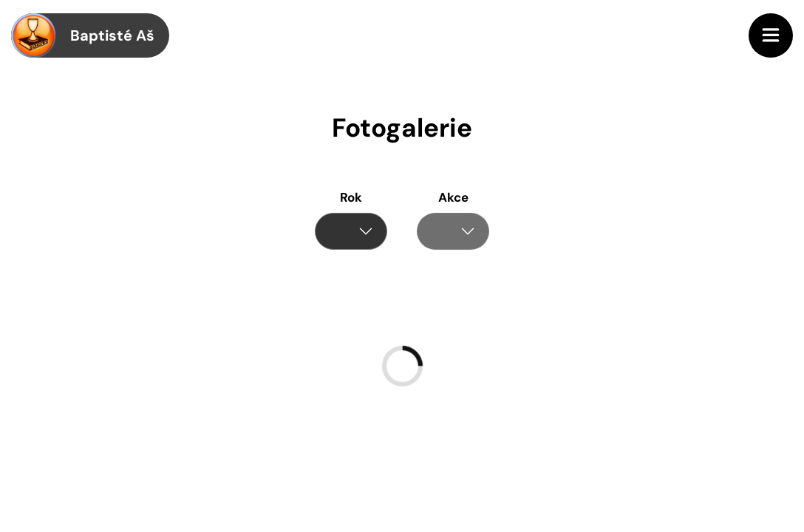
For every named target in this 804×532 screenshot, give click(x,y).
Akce (453, 197)
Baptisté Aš (83, 35)
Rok (351, 197)
